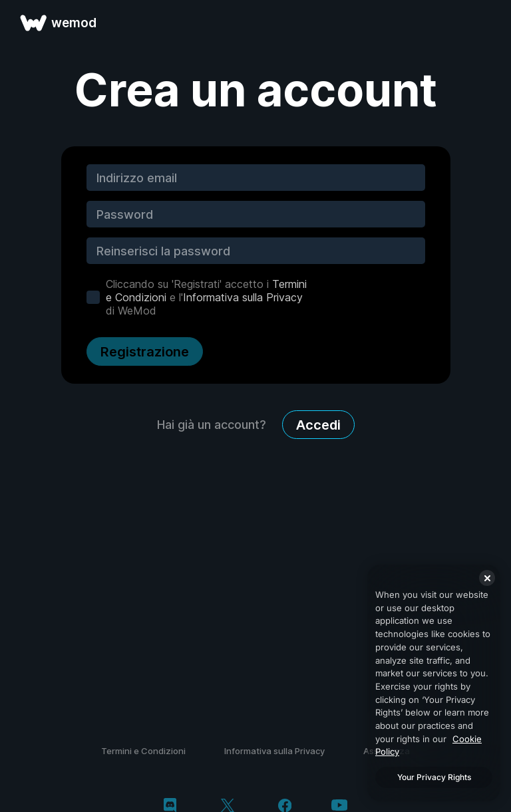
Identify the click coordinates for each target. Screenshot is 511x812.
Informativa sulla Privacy (243, 297)
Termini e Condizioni (143, 751)
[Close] (487, 578)
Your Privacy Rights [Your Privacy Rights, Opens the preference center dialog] (434, 777)
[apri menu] (486, 23)
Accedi (318, 425)
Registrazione (145, 352)
